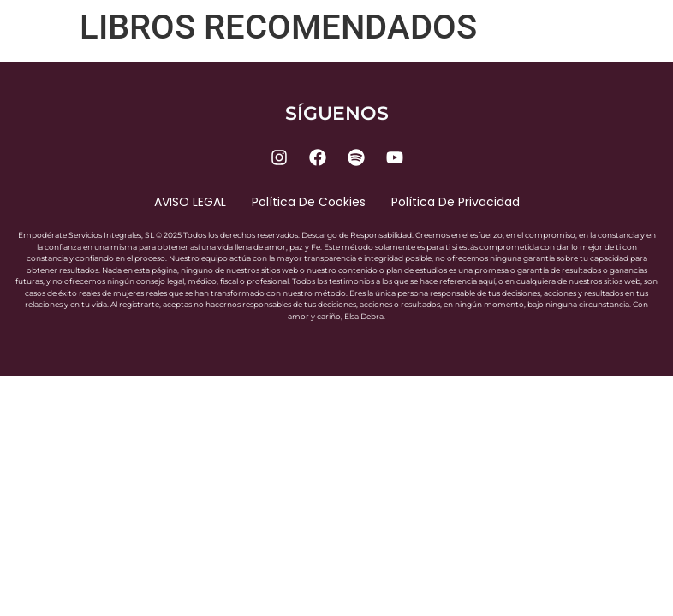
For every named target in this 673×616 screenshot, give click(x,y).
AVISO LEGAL (190, 202)
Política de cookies (309, 202)
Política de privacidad (456, 202)
